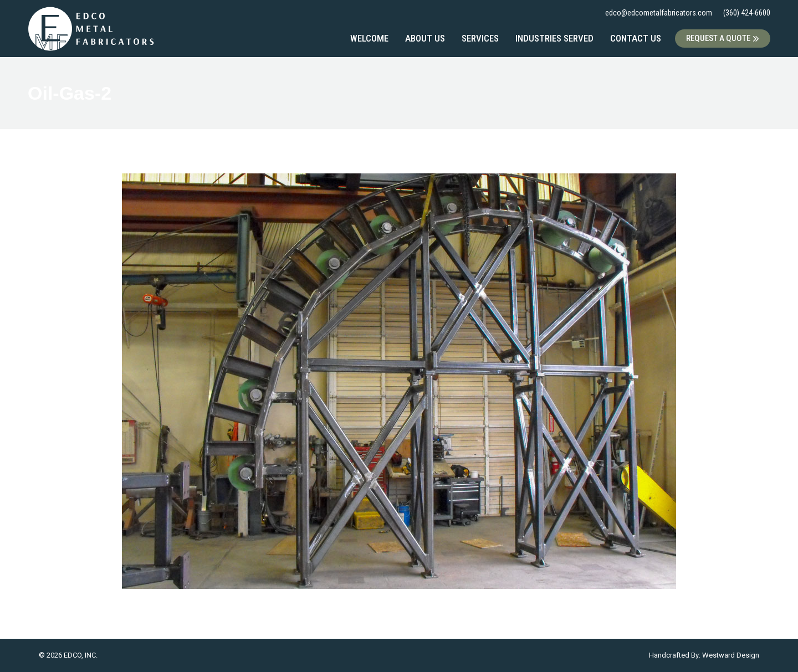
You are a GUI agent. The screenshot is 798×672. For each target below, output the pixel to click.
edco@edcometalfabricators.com (659, 13)
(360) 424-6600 (747, 13)
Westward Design (731, 655)
